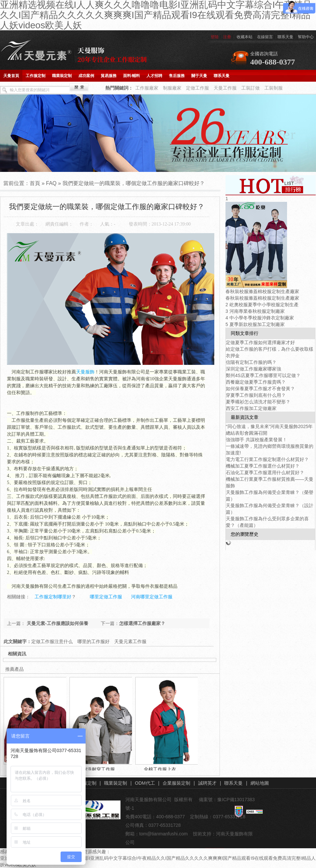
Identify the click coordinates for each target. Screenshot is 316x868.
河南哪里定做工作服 (152, 597)
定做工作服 (197, 88)
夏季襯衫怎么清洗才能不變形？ (258, 402)
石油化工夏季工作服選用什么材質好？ (265, 473)
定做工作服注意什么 (52, 641)
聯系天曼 (285, 37)
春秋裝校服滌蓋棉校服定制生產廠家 (262, 291)
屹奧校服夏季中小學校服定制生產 (264, 305)
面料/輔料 (132, 76)
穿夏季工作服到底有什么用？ (256, 395)
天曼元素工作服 (130, 641)
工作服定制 (36, 76)
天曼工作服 (225, 88)
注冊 (227, 37)
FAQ (51, 183)
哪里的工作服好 (93, 641)
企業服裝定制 (176, 783)
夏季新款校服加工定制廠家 (257, 324)
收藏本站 (245, 37)
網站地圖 (260, 783)
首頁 (35, 183)
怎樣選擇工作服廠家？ (142, 623)
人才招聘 (154, 76)
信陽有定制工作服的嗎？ (251, 362)
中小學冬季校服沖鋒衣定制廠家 (262, 318)
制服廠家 (172, 88)
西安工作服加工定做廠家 (251, 408)
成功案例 (86, 76)
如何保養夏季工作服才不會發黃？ (260, 389)
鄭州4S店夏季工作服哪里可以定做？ (263, 375)
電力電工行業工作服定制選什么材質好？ (267, 459)
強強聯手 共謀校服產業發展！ (256, 440)
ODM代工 (145, 783)
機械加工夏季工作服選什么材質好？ (263, 466)
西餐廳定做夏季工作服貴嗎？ (256, 382)
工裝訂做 (250, 88)
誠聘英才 (207, 783)
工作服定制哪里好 (53, 597)
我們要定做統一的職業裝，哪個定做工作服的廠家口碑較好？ (134, 183)
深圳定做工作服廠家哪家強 (253, 369)
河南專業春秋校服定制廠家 (257, 311)
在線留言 (265, 37)
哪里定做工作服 (106, 597)
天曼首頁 (11, 76)
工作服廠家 (147, 88)
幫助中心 (306, 37)
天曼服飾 (85, 372)
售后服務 (177, 76)
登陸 (215, 37)
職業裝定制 (62, 76)
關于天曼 (199, 76)
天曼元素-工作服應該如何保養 (57, 623)
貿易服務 (109, 76)
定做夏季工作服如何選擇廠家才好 (260, 342)
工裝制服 (274, 88)
